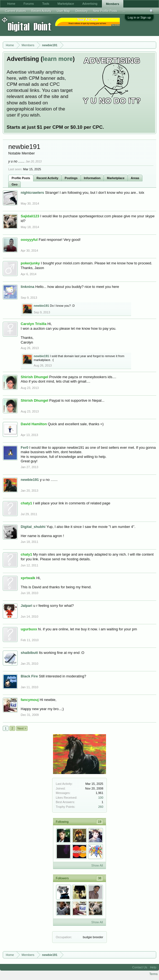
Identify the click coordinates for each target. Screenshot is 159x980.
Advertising (90, 4)
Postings (71, 178)
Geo (14, 184)
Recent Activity (47, 178)
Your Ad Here (116, 25)
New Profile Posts (105, 11)
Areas (135, 178)
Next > (22, 728)
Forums (29, 4)
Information (92, 178)
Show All (97, 865)
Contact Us (140, 967)
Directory (81, 11)
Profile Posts (21, 178)
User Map (63, 11)
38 (100, 878)
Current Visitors (15, 11)
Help (153, 967)
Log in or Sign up (139, 17)
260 (101, 807)
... (124, 11)
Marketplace (116, 178)
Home (11, 4)
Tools (46, 4)
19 (100, 822)
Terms (153, 974)
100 (101, 798)
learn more (58, 59)
